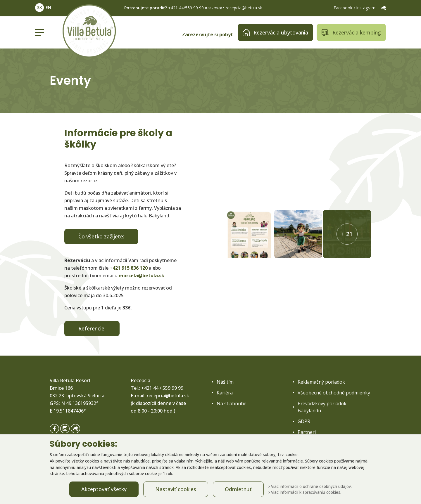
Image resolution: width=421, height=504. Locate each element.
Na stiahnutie (232, 403)
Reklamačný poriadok (321, 382)
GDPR (304, 421)
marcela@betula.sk (142, 276)
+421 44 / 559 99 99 (162, 388)
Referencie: (92, 328)
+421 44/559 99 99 (186, 8)
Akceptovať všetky (104, 489)
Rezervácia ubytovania (275, 33)
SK (40, 7)
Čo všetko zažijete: (101, 236)
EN (48, 7)
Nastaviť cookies (176, 489)
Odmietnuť (238, 489)
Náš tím (225, 382)
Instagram (366, 8)
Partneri (307, 432)
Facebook (344, 8)
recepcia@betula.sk (244, 8)
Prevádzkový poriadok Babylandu (322, 407)
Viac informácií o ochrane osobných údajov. (310, 486)
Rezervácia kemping (351, 33)
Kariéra (225, 393)
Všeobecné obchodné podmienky (334, 393)
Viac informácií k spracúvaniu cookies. (305, 492)
